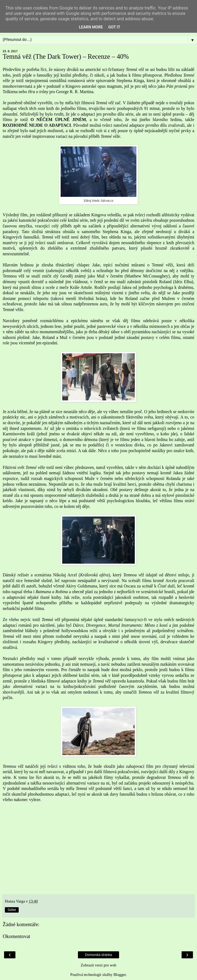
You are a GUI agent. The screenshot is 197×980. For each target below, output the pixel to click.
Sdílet (12, 910)
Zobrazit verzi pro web (98, 965)
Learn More (91, 27)
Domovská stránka (98, 955)
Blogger (120, 975)
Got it (114, 27)
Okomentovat (17, 936)
